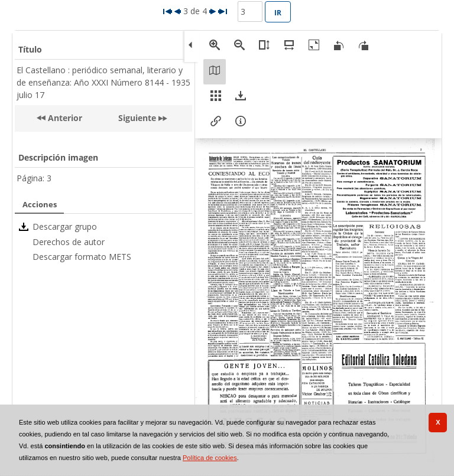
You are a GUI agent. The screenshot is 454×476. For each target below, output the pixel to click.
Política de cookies (210, 458)
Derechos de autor (69, 242)
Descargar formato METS (82, 257)
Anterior (64, 118)
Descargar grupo (65, 226)
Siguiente (137, 118)
